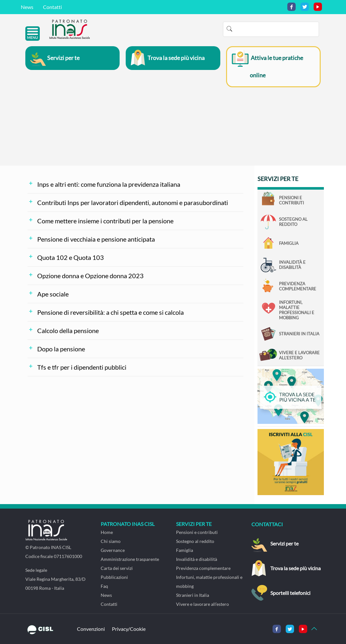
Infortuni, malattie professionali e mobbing (297, 310)
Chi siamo (111, 541)
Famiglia (289, 243)
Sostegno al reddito (293, 222)
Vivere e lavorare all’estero (299, 355)
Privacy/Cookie (129, 629)
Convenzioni (91, 629)
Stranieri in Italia (299, 334)
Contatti (52, 7)
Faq (104, 586)
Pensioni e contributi (291, 200)
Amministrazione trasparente (130, 559)
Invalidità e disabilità (292, 265)
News (27, 7)
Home (107, 532)
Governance (113, 550)
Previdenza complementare (298, 286)
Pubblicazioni (114, 577)
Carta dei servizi (117, 568)
